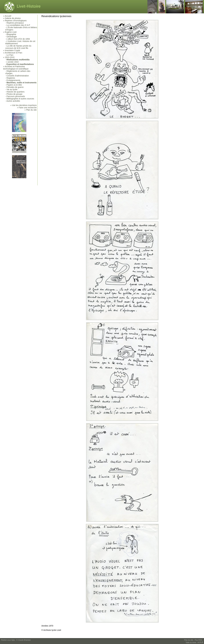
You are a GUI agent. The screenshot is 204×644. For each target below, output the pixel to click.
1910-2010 (10, 57)
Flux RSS (198, 640)
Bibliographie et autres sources (20, 99)
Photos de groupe (15, 94)
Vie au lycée (12, 89)
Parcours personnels (16, 96)
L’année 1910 (13, 62)
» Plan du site (31, 110)
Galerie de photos (13, 18)
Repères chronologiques (16, 21)
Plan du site (189, 640)
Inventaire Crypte (13, 50)
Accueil (8, 16)
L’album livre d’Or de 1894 (18, 39)
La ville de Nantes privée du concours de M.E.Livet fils (18, 47)
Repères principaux (15, 23)
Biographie (11, 34)
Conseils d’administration (18, 76)
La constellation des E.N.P (18, 25)
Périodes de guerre (15, 87)
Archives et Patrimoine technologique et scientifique (16, 68)
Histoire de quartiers (16, 92)
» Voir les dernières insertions (23, 105)
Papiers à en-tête (14, 85)
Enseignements (14, 80)
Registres (11, 78)
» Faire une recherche (27, 108)
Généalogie (12, 37)
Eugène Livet (11, 32)
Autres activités (13, 101)
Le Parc (10, 55)
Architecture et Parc (14, 53)
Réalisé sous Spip (8, 640)
